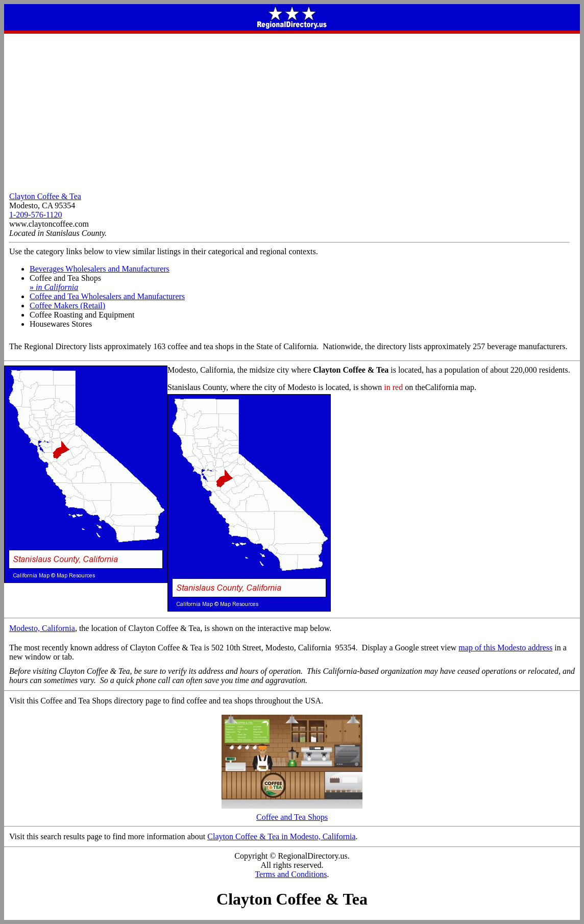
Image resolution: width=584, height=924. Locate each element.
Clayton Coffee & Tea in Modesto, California (281, 836)
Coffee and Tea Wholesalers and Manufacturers (107, 296)
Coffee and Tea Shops (292, 813)
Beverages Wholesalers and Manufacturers (100, 269)
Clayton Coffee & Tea (45, 196)
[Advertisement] (292, 110)
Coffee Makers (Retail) (67, 306)
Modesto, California (42, 628)
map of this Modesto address (505, 648)
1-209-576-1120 (35, 215)
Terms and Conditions (291, 874)
